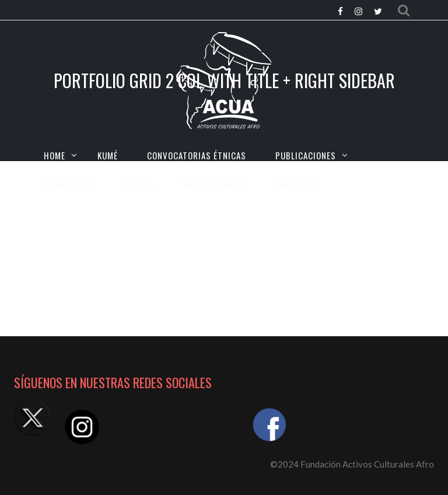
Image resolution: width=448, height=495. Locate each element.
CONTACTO (295, 184)
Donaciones (68, 184)
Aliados (137, 184)
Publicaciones (306, 155)
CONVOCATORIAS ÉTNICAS (197, 155)
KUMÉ (108, 155)
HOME (55, 155)
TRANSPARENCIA (214, 184)
